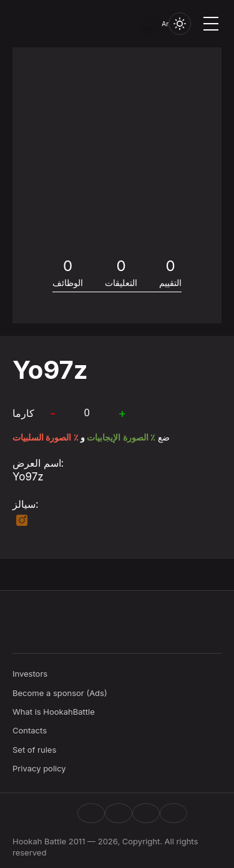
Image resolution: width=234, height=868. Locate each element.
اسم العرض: (38, 463)
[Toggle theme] (180, 24)
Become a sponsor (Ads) (60, 693)
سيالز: (26, 504)
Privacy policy (39, 768)
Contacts (30, 730)
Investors (30, 674)
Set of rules (34, 750)
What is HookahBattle (54, 712)
